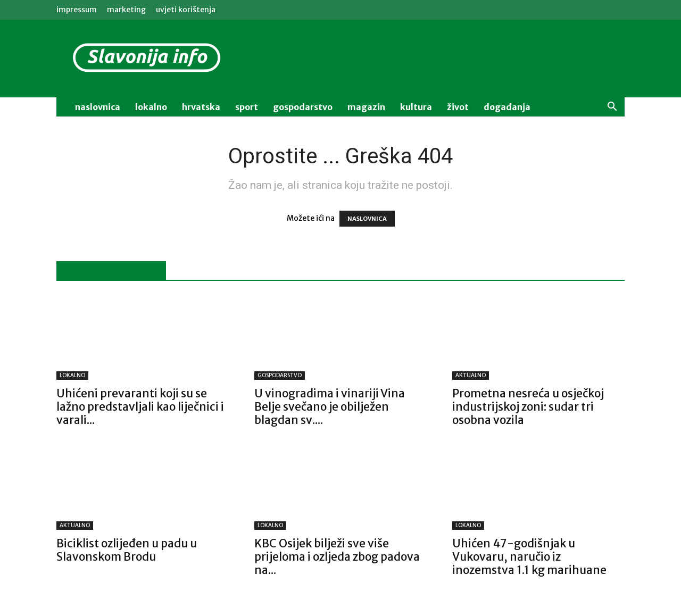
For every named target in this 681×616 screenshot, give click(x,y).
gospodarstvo (303, 107)
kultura (416, 107)
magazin (366, 107)
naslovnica (98, 107)
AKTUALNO (471, 375)
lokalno (151, 107)
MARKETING (126, 10)
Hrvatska (201, 107)
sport (247, 107)
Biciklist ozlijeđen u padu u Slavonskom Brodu (127, 550)
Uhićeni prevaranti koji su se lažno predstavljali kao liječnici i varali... (140, 407)
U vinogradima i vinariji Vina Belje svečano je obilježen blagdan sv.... (330, 407)
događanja (507, 107)
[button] (612, 108)
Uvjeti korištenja (186, 10)
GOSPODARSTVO (280, 375)
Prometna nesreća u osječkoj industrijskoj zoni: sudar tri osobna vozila (528, 407)
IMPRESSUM (77, 10)
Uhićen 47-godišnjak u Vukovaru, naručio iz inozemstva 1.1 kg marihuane (529, 557)
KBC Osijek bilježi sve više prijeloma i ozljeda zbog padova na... (337, 557)
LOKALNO (72, 375)
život (458, 107)
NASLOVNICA (367, 219)
